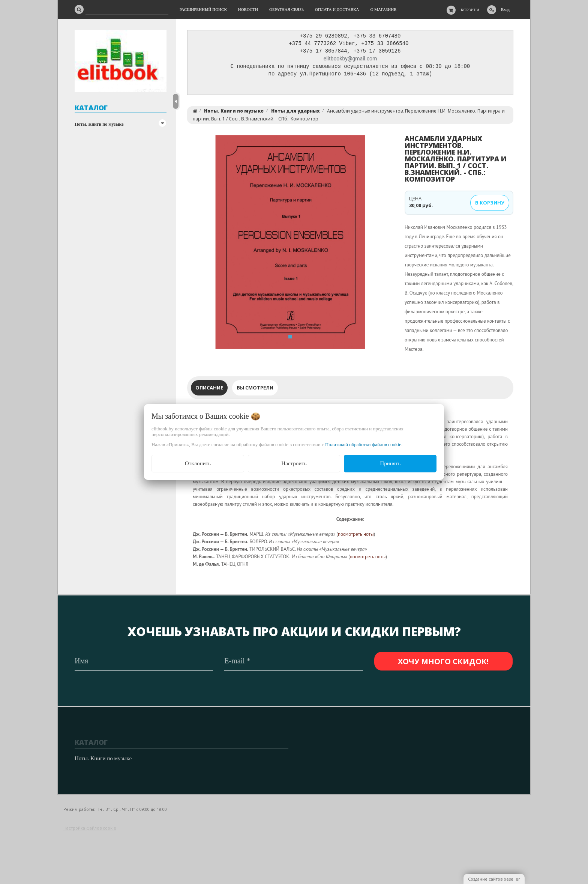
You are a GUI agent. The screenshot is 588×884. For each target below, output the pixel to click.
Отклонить (198, 463)
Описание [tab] (209, 389)
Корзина (470, 10)
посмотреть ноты (356, 536)
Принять (390, 463)
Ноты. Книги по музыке (99, 124)
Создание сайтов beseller (494, 879)
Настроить (294, 463)
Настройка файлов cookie (90, 828)
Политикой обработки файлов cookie (363, 444)
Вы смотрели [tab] (255, 389)
